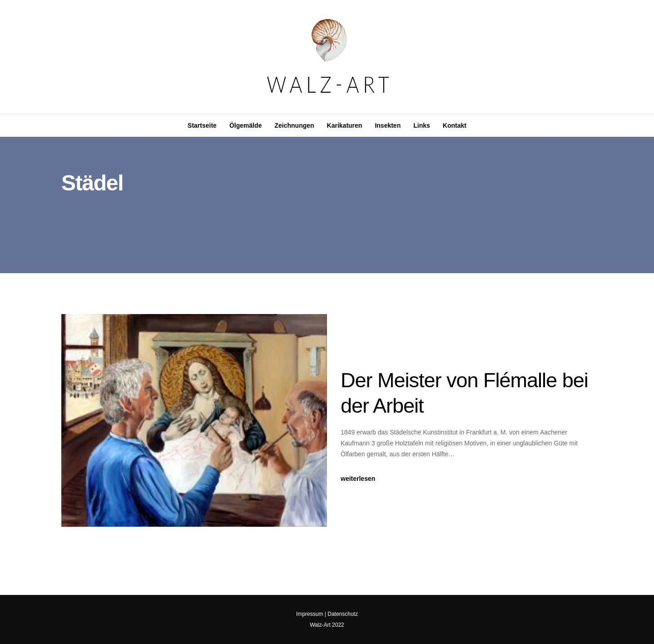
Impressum (310, 614)
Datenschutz (343, 614)
